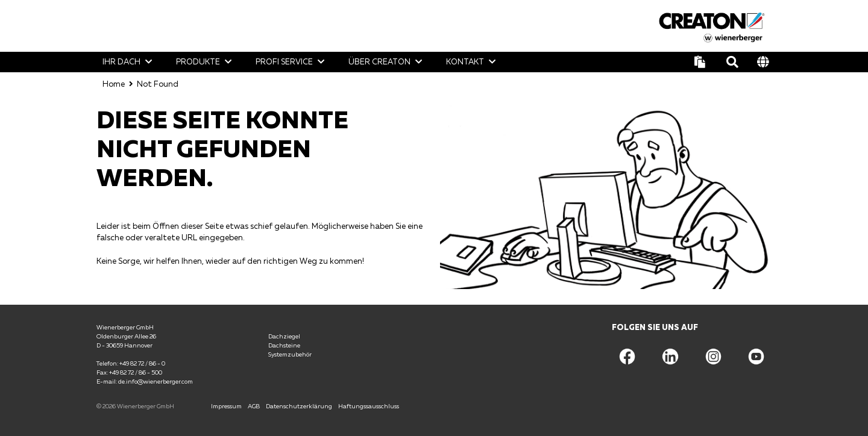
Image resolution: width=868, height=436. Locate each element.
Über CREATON (379, 61)
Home (114, 83)
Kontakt (465, 61)
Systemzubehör (290, 353)
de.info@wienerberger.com (156, 381)
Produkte (198, 61)
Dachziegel (284, 335)
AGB (254, 405)
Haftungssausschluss (369, 405)
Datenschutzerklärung (299, 405)
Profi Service (284, 61)
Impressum (226, 405)
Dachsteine (284, 344)
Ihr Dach (121, 61)
